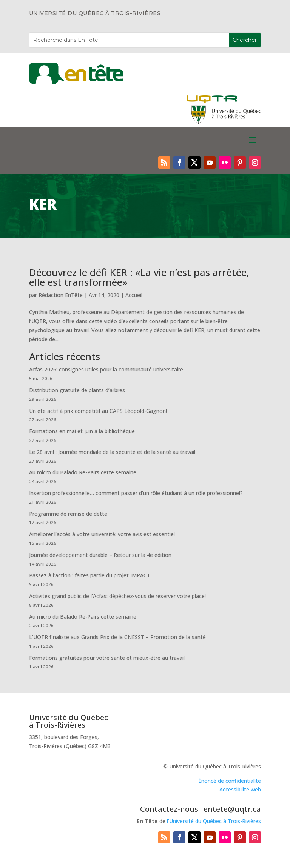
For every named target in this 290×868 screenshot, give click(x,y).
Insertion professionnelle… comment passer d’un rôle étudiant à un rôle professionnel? (136, 493)
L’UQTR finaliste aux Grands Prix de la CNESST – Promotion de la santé (117, 637)
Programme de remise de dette (68, 514)
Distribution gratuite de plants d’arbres (77, 390)
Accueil (134, 295)
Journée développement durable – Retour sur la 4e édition (100, 555)
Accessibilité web (240, 789)
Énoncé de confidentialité (230, 781)
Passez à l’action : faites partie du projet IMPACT (90, 575)
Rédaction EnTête (61, 295)
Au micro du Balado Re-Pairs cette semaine (83, 472)
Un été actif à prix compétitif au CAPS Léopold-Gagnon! (98, 411)
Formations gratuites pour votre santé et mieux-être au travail (107, 658)
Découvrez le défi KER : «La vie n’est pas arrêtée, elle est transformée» (139, 277)
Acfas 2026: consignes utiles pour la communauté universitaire (106, 369)
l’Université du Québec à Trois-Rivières (214, 821)
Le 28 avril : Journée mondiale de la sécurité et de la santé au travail (112, 452)
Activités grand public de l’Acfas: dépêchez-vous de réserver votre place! (117, 596)
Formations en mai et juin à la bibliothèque (82, 431)
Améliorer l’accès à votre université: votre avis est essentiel (102, 534)
